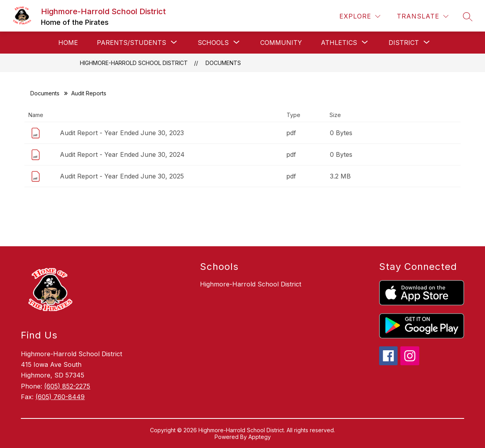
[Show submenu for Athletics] (339, 43)
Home (68, 43)
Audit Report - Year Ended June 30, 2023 (122, 133)
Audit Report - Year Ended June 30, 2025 (122, 176)
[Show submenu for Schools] (213, 43)
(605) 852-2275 (67, 386)
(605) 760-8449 (60, 397)
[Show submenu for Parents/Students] (131, 43)
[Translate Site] (423, 16)
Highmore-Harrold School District (134, 63)
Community (281, 43)
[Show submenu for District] (404, 43)
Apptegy (260, 437)
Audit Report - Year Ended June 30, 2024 (122, 154)
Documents (223, 63)
